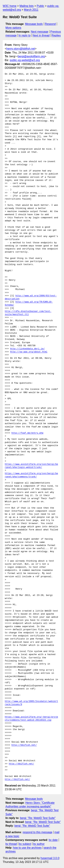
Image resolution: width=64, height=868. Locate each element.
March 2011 (31, 10)
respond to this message (37, 832)
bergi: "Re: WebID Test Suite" (38, 818)
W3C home (10, 6)
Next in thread (41, 35)
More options (13, 28)
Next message (40, 32)
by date (53, 840)
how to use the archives (27, 848)
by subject (25, 844)
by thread (11, 844)
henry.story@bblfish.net (21, 49)
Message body (34, 24)
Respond (50, 24)
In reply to (25, 35)
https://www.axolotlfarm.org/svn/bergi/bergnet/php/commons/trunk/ (31, 475)
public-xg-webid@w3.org (25, 60)
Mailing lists (27, 6)
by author (39, 844)
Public (40, 6)
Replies (56, 35)
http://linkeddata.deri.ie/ (27, 349)
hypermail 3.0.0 (50, 858)
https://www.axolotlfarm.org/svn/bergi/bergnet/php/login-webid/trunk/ (31, 466)
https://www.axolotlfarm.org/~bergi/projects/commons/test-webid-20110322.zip (31, 719)
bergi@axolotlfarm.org (31, 56)
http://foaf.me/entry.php (27, 433)
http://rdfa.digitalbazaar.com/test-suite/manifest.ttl (28, 313)
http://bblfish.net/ (24, 745)
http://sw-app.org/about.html (29, 352)
